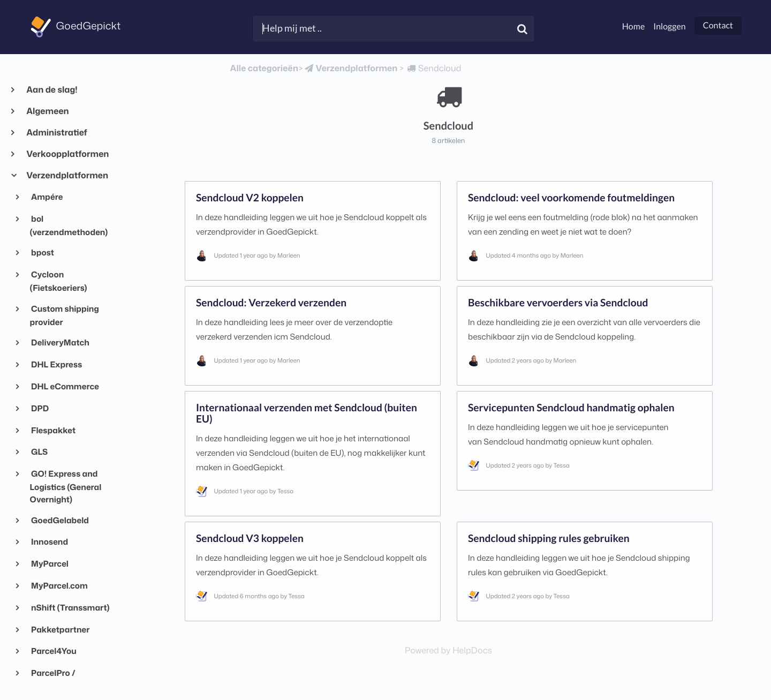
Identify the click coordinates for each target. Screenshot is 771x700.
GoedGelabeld (59, 520)
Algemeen (47, 111)
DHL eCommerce (65, 386)
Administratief (56, 133)
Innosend (49, 541)
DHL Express (56, 364)
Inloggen (669, 27)
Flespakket (53, 430)
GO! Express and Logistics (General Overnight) (66, 486)
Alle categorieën (264, 69)
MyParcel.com (59, 585)
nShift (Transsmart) (70, 607)
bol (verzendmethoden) (69, 225)
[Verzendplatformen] (350, 69)
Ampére (47, 197)
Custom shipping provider (65, 315)
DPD (39, 408)
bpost (42, 252)
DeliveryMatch (60, 342)
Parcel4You (53, 651)
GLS (39, 451)
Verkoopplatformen (67, 154)
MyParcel (49, 563)
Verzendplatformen (67, 176)
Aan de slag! (52, 90)
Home (634, 27)
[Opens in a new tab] (448, 651)
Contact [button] (718, 25)
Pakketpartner (60, 629)
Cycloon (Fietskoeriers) (59, 281)
